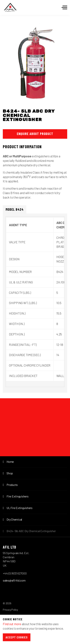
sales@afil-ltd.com (14, 580)
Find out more (12, 624)
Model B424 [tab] (15, 209)
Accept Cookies (17, 637)
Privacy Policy (10, 610)
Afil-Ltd (10, 7)
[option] (35, 63)
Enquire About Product (35, 134)
